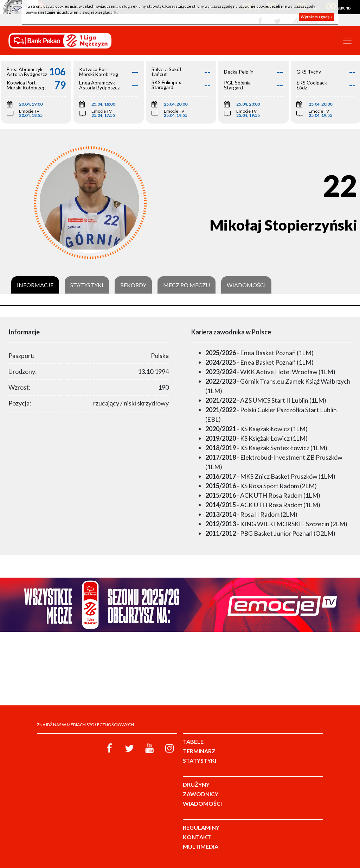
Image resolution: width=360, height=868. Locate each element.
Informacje (35, 285)
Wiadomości (246, 285)
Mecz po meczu (187, 285)
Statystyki (87, 285)
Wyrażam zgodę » (317, 17)
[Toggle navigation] (347, 41)
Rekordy (133, 285)
